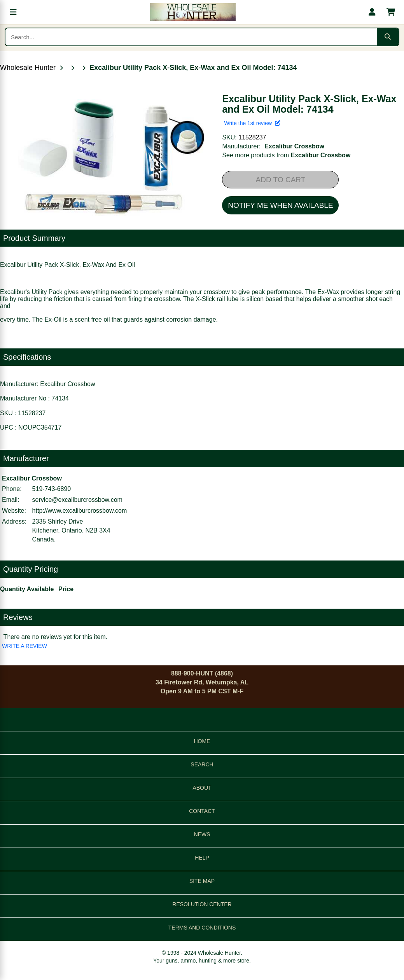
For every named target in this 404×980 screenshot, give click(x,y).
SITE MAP (202, 881)
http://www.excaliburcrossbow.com (80, 511)
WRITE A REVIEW (24, 646)
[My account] (372, 12)
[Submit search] (388, 37)
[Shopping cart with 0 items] (391, 12)
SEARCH (202, 764)
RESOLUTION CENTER (202, 904)
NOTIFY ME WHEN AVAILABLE (280, 205)
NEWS (202, 834)
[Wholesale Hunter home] (193, 12)
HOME (202, 741)
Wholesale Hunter (28, 68)
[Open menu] (13, 12)
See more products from (286, 155)
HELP (202, 858)
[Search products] (191, 37)
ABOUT (202, 788)
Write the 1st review (252, 123)
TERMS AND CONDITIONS (202, 928)
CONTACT (202, 811)
